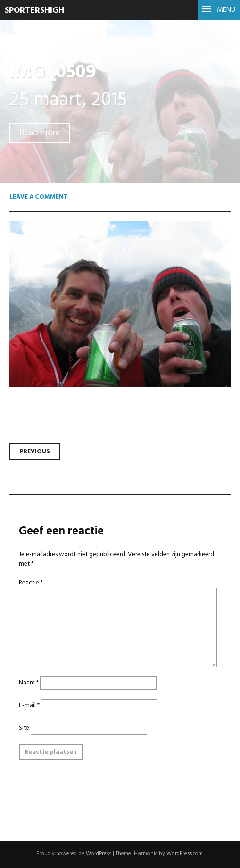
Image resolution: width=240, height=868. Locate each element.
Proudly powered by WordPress (74, 854)
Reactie (31, 583)
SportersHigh (34, 11)
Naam (29, 683)
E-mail (29, 705)
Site (24, 728)
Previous (35, 452)
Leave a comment (39, 197)
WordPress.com (185, 854)
